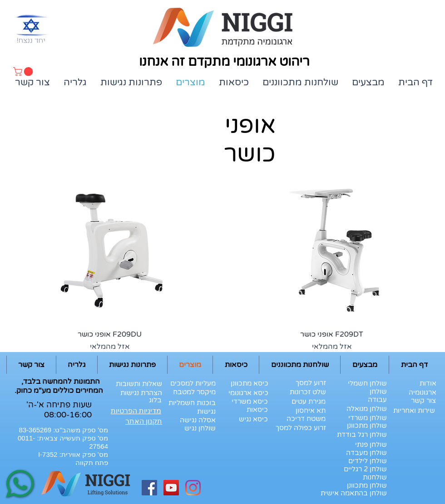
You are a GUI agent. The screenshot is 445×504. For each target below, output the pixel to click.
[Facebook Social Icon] (149, 488)
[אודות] (422, 383)
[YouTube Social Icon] (171, 488)
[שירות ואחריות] (414, 411)
